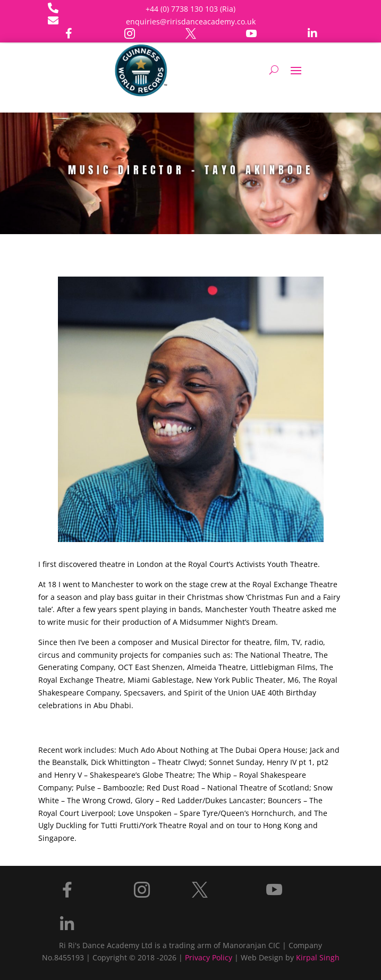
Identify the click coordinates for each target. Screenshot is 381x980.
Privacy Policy (209, 957)
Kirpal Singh (318, 957)
